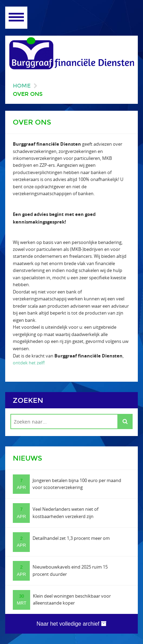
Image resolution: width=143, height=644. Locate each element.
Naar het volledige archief (72, 624)
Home (22, 86)
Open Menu (16, 18)
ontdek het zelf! (29, 363)
